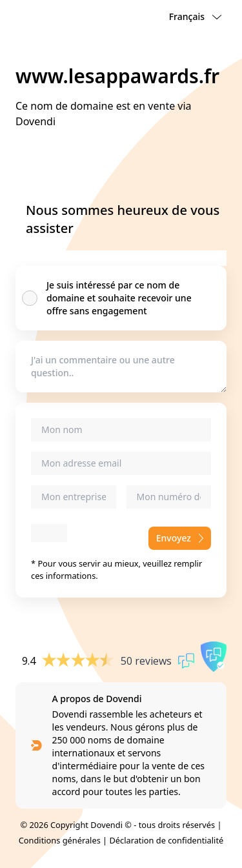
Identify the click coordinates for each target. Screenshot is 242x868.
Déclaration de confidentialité (166, 840)
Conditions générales (60, 840)
